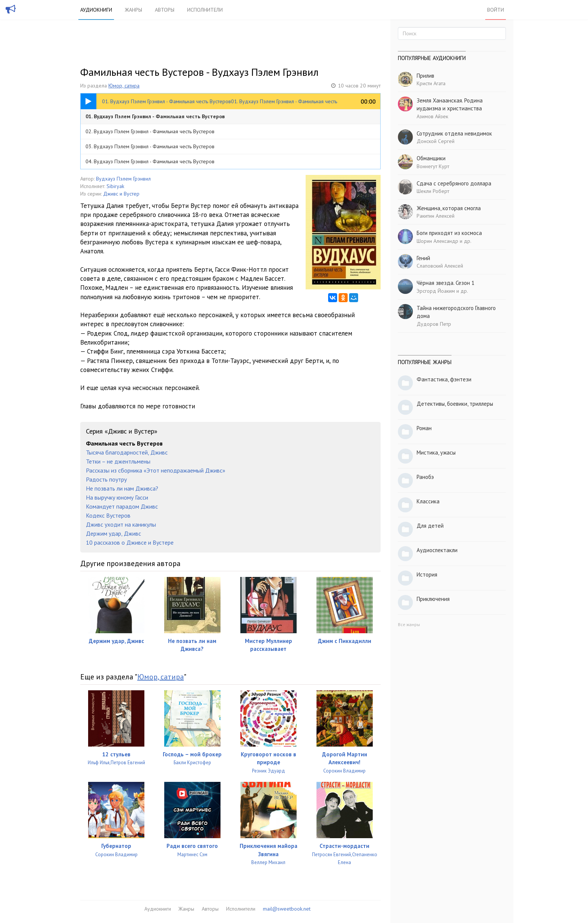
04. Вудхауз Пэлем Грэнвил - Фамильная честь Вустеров (150, 161)
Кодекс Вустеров (108, 515)
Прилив (425, 76)
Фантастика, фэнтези (444, 379)
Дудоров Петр (434, 324)
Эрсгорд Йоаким (436, 291)
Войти (496, 10)
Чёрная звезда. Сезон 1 (445, 283)
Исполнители (205, 10)
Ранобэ (425, 477)
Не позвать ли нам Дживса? (122, 488)
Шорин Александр (437, 241)
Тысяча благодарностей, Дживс (127, 452)
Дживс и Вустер (121, 194)
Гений (423, 258)
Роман (424, 428)
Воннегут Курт (433, 166)
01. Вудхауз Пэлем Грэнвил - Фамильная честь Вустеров (155, 116)
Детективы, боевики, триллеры (455, 404)
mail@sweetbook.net (287, 909)
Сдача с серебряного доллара (454, 183)
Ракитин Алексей (436, 216)
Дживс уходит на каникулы (121, 524)
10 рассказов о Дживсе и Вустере (130, 542)
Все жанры (409, 624)
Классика (428, 501)
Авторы (165, 10)
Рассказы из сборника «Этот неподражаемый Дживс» (156, 470)
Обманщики (431, 158)
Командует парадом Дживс (122, 506)
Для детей (430, 526)
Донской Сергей (436, 141)
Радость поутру (106, 479)
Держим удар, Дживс (113, 533)
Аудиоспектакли (437, 550)
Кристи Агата (431, 83)
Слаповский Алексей (440, 266)
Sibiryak (115, 186)
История (427, 574)
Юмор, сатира (124, 86)
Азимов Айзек (432, 116)
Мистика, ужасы (436, 452)
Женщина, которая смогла (449, 208)
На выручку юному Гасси (117, 497)
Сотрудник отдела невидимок (454, 133)
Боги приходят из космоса (449, 233)
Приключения (433, 599)
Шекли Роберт (433, 191)
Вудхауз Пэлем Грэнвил (123, 179)
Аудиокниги (96, 10)
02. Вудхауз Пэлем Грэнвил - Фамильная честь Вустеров (150, 131)
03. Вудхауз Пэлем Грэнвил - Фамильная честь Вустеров (150, 146)
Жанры (133, 10)
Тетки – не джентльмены (118, 461)
